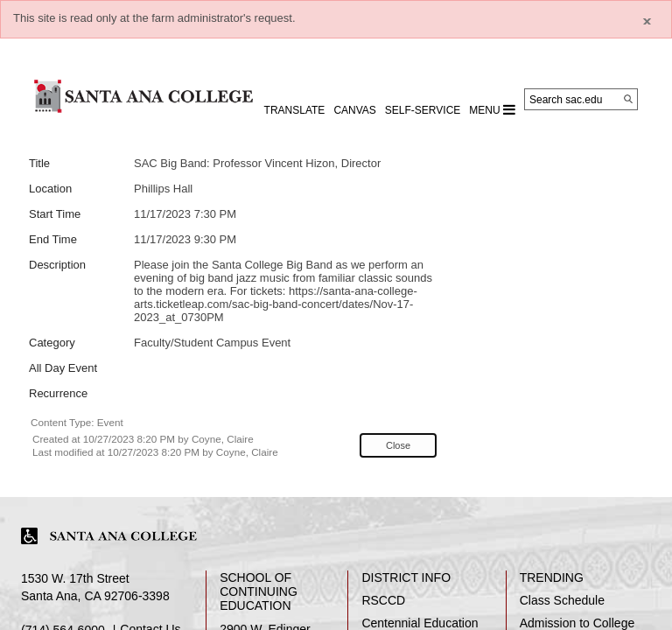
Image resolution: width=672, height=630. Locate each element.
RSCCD (383, 600)
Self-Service (423, 110)
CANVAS (354, 110)
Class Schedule (562, 600)
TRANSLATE (295, 110)
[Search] (628, 99)
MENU (492, 109)
